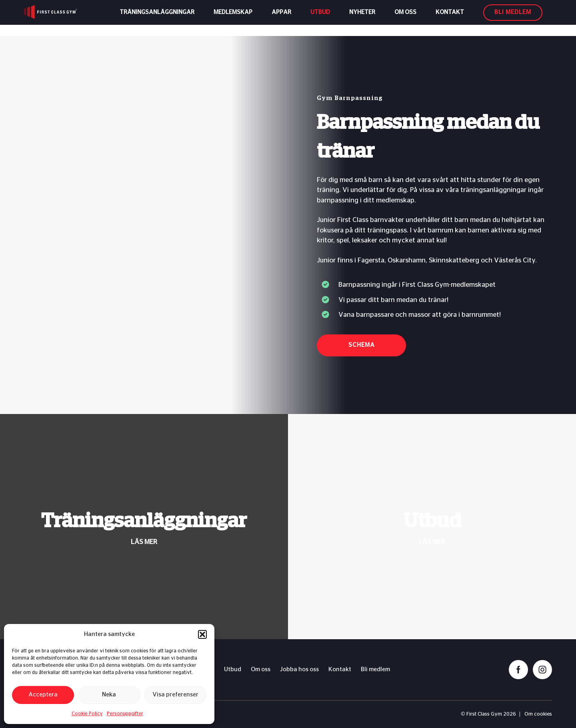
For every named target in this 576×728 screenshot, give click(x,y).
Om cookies (538, 714)
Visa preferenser (175, 695)
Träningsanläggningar (157, 18)
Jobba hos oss (299, 669)
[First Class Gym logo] (63, 18)
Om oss (405, 18)
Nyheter (362, 18)
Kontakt (450, 18)
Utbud (320, 18)
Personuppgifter (125, 714)
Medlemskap (233, 18)
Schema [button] (362, 345)
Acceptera (43, 695)
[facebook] (518, 670)
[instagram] (542, 670)
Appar (281, 18)
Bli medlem (375, 669)
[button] (202, 634)
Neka (109, 695)
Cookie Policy (87, 714)
